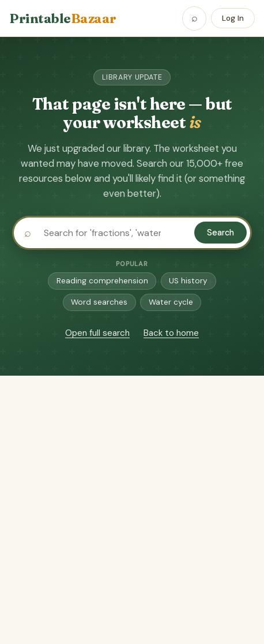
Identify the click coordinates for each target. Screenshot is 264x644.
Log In (233, 18)
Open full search (97, 333)
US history (188, 281)
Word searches (99, 302)
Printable (63, 18)
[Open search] (194, 18)
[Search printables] (132, 233)
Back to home (171, 333)
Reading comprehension (102, 281)
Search (220, 233)
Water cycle (171, 302)
